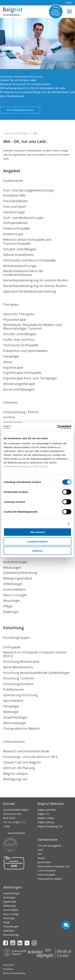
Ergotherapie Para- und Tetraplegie (30, 378)
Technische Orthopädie (21, 345)
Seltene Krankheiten (18, 255)
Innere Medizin (14, 589)
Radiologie (11, 612)
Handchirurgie (14, 212)
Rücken (41, 858)
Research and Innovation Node (26, 751)
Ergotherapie (13, 367)
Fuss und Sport (15, 207)
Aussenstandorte (16, 833)
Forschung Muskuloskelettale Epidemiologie (36, 673)
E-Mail (6, 826)
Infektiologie (13, 584)
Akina (7, 362)
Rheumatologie (15, 723)
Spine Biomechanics (18, 667)
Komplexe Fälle (14, 195)
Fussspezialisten (15, 201)
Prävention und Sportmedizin (25, 351)
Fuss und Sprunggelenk (49, 846)
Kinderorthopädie (17, 228)
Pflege (8, 606)
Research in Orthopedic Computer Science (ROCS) (35, 654)
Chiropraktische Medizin (21, 728)
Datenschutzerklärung (14, 973)
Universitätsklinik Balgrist (16, 133)
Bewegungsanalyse (18, 578)
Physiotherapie (15, 320)
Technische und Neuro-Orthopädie (29, 260)
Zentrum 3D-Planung (19, 768)
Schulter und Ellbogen (20, 249)
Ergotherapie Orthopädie (22, 373)
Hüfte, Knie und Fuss (19, 340)
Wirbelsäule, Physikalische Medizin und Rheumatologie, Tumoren (32, 327)
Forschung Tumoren (19, 678)
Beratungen (12, 568)
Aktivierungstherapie (19, 384)
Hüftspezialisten (16, 223)
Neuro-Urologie (15, 595)
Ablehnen (37, 551)
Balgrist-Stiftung (46, 822)
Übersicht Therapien (19, 314)
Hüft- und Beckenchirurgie (23, 218)
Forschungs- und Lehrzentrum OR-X (31, 757)
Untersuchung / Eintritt (21, 412)
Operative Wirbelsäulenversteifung (30, 291)
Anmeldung (9, 417)
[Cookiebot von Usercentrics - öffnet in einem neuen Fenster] (57, 427)
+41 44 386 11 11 (16, 822)
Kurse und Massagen (19, 389)
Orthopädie (12, 647)
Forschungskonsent (18, 684)
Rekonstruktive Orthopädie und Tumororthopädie (27, 242)
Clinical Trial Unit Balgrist (22, 762)
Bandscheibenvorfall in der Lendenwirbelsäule (23, 273)
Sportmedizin (13, 701)
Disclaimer (8, 969)
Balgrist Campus (16, 773)
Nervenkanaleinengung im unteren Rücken (36, 280)
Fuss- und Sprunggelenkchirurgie (28, 190)
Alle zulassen (37, 532)
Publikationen (14, 689)
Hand (40, 850)
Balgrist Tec (44, 814)
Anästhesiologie (15, 562)
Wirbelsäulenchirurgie (20, 266)
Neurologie (12, 601)
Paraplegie (11, 356)
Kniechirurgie (13, 234)
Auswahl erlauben (37, 541)
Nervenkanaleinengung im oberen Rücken (35, 286)
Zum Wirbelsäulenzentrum (20, 110)
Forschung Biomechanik (21, 661)
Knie (40, 854)
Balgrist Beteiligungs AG (50, 826)
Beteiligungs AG (15, 779)
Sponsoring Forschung (20, 695)
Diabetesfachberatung (20, 573)
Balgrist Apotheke (47, 810)
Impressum (9, 965)
